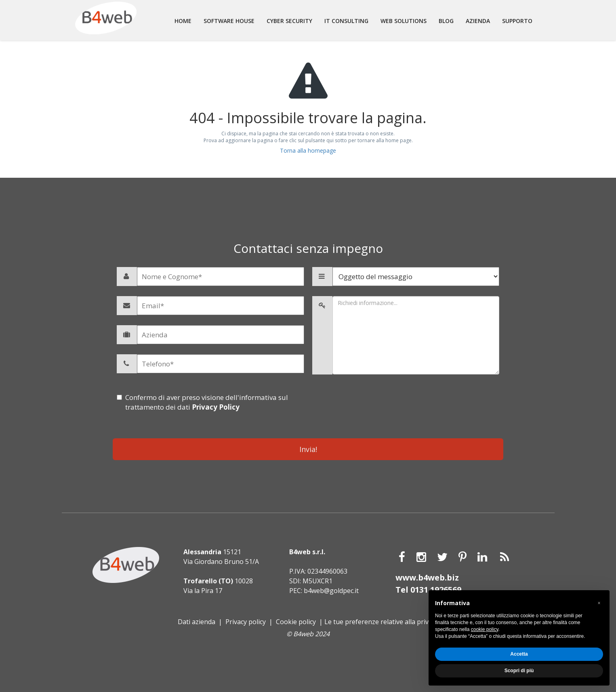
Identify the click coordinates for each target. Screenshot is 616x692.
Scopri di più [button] (519, 671)
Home (183, 21)
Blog (446, 21)
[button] (599, 603)
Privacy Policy (216, 407)
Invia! (308, 449)
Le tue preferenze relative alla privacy (381, 621)
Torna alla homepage (308, 150)
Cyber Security (289, 21)
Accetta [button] (519, 654)
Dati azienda (197, 621)
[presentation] (406, 408)
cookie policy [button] (485, 629)
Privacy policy (246, 621)
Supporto (517, 21)
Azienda (478, 21)
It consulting (346, 21)
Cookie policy (296, 621)
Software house (229, 21)
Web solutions (404, 21)
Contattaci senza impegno (308, 248)
